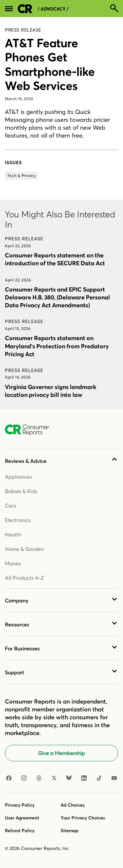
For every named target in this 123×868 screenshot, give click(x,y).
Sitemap (70, 831)
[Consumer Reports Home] (30, 430)
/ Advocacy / (53, 9)
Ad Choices (73, 805)
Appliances (18, 477)
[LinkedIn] (84, 778)
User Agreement (22, 818)
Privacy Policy (20, 805)
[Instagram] (24, 778)
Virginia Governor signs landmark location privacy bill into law (51, 391)
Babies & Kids (21, 491)
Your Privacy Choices (83, 818)
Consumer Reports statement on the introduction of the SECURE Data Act (55, 259)
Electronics (18, 520)
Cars (11, 506)
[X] (54, 778)
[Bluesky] (69, 778)
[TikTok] (99, 778)
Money (13, 563)
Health (13, 534)
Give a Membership (61, 753)
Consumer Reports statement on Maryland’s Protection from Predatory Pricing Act (57, 346)
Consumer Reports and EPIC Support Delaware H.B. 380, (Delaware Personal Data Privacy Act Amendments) (57, 297)
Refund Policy (20, 831)
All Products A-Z (24, 578)
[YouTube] (114, 778)
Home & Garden (24, 549)
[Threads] (39, 778)
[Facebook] (9, 778)
